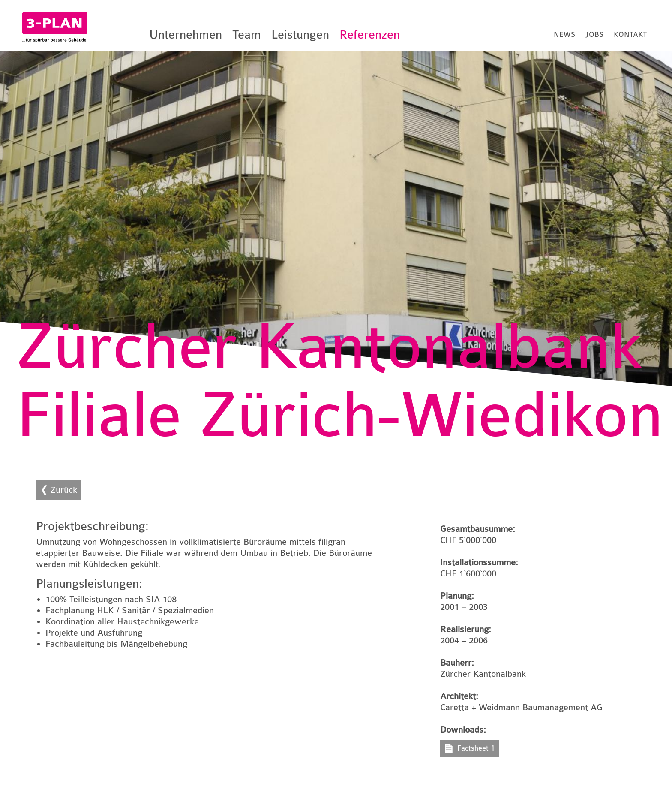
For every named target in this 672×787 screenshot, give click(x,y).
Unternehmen (186, 35)
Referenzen (370, 35)
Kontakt (630, 35)
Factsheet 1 (476, 748)
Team (247, 35)
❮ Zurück (59, 490)
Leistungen (300, 35)
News (564, 35)
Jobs (594, 35)
